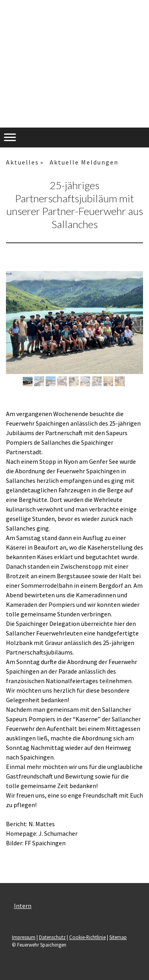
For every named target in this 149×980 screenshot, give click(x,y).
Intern (23, 906)
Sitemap (118, 937)
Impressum (24, 937)
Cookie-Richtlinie (87, 937)
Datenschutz (52, 937)
